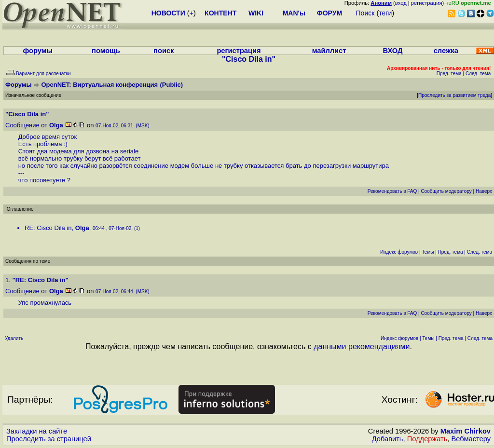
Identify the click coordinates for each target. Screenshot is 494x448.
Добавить (388, 439)
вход (401, 3)
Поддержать (427, 439)
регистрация (427, 3)
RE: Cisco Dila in (48, 228)
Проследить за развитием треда (454, 95)
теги (385, 13)
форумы (38, 51)
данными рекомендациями (362, 346)
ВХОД (392, 51)
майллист (329, 51)
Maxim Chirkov (466, 431)
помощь (106, 51)
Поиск (365, 13)
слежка (446, 51)
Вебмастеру (471, 439)
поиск (164, 51)
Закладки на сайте (37, 431)
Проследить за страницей (49, 439)
